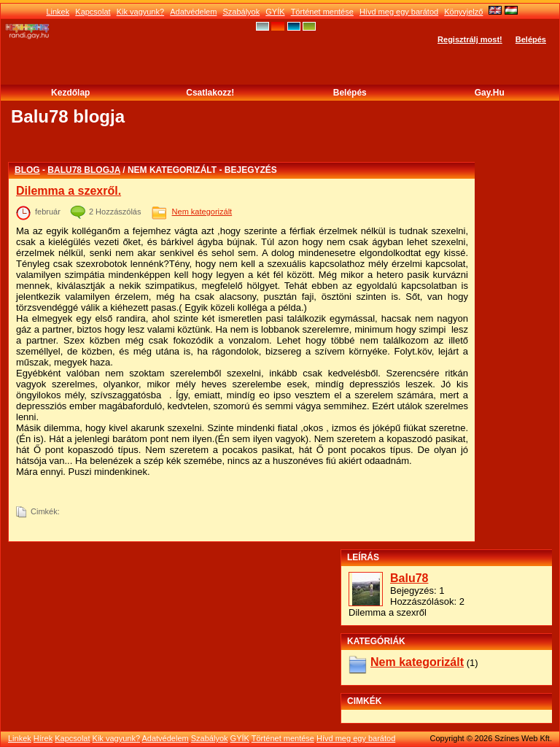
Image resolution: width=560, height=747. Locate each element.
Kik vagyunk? (140, 12)
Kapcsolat (93, 12)
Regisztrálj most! (470, 39)
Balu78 (409, 578)
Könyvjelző (463, 12)
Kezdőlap (70, 93)
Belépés (531, 39)
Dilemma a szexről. (69, 191)
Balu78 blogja (84, 170)
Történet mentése (322, 12)
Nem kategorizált (202, 212)
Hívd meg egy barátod (399, 12)
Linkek (58, 12)
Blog (27, 170)
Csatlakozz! (210, 93)
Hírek (43, 738)
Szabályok (241, 12)
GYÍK (275, 12)
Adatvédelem (193, 12)
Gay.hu (490, 93)
